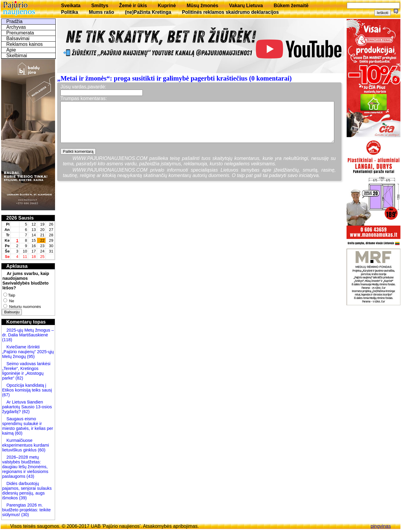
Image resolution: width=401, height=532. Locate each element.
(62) (25, 412)
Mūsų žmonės (203, 6)
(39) (22, 498)
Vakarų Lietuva (246, 6)
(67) (6, 395)
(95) (31, 356)
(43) (30, 476)
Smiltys (100, 6)
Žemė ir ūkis (133, 6)
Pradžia (14, 21)
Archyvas (16, 27)
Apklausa (17, 266)
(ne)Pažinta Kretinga (148, 12)
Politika (70, 12)
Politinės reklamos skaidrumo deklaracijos (230, 12)
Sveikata (71, 6)
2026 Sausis (20, 218)
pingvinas (381, 526)
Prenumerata (20, 33)
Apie (11, 50)
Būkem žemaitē (291, 6)
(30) (25, 515)
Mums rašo (101, 12)
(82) (19, 378)
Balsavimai (18, 38)
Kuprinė (167, 6)
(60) (18, 433)
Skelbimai (17, 56)
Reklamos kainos (25, 44)
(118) (7, 340)
